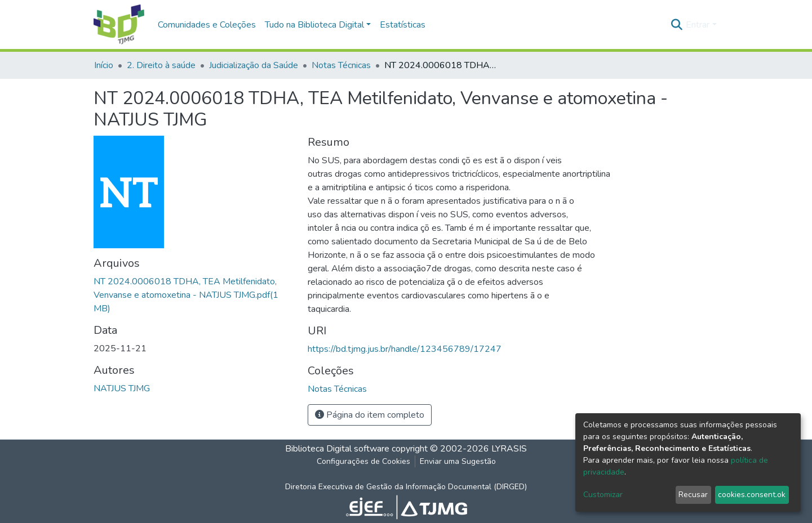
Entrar (698, 25)
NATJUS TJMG (122, 388)
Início (104, 65)
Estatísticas (403, 25)
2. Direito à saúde (161, 65)
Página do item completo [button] (370, 415)
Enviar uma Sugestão (458, 461)
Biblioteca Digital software (337, 449)
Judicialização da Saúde (254, 65)
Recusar (693, 495)
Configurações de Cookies (363, 461)
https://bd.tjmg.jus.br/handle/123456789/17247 (405, 349)
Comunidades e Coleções (207, 25)
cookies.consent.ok (752, 495)
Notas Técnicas (341, 65)
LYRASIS (509, 449)
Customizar (603, 495)
